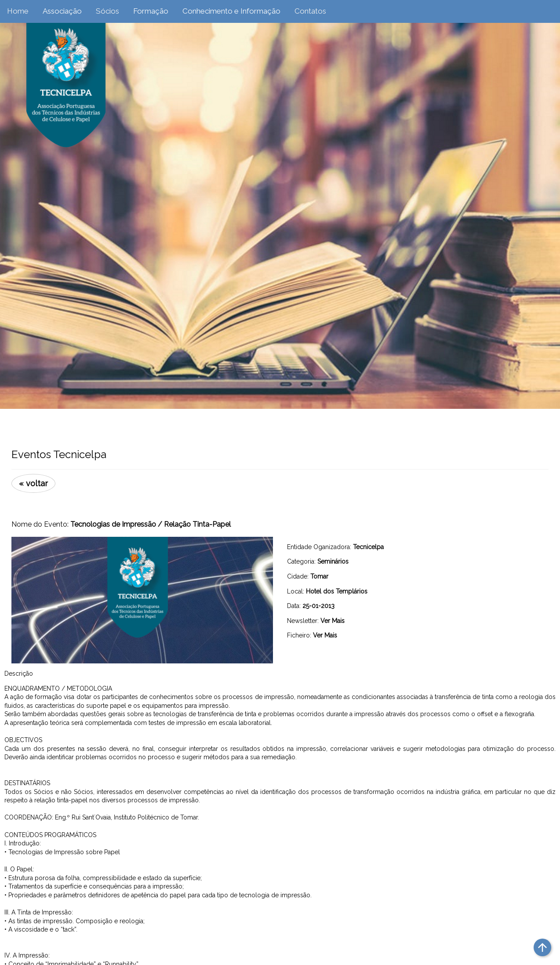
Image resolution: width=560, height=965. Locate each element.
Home (18, 11)
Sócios (107, 11)
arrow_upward (542, 947)
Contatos (310, 11)
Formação (151, 11)
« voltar (33, 483)
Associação (62, 11)
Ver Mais (333, 621)
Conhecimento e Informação (231, 11)
